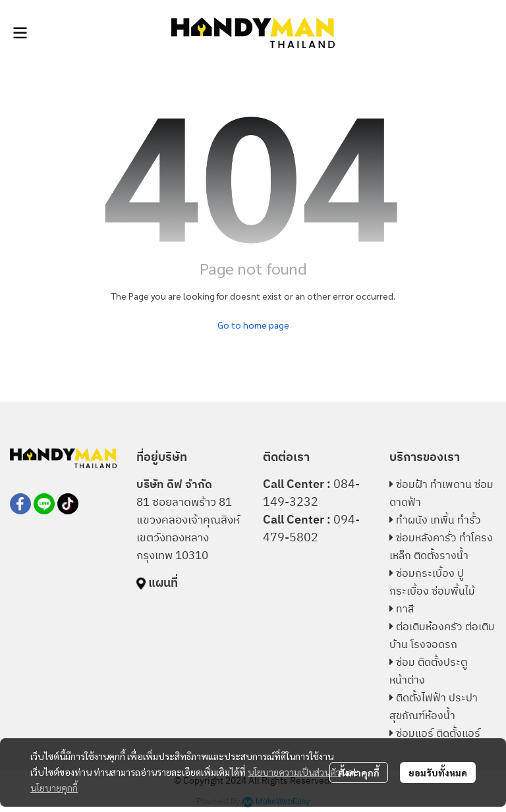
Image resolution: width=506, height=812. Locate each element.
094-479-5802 (311, 529)
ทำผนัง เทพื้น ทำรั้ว (438, 521)
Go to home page (253, 325)
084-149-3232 (311, 494)
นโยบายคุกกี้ (54, 788)
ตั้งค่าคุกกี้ (359, 772)
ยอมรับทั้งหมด (438, 772)
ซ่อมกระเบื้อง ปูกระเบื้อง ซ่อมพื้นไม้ (432, 583)
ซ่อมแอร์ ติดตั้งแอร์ (438, 734)
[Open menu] (20, 33)
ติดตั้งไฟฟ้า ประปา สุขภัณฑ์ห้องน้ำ (434, 707)
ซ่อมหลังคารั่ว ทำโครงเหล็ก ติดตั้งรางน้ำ (441, 547)
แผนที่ (163, 583)
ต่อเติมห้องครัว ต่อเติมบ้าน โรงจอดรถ (442, 636)
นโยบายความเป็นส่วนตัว (294, 772)
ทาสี (405, 609)
